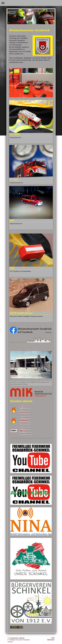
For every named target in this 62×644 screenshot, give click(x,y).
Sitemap (22, 638)
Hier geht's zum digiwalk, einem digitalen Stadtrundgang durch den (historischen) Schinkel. (30, 383)
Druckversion (13, 638)
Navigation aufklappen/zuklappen (31, 3)
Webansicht (51, 640)
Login (53, 638)
